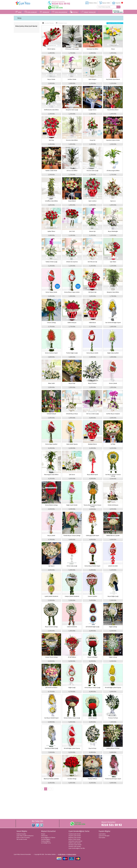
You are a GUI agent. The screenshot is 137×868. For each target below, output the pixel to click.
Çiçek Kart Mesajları (104, 836)
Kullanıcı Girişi (93, 3)
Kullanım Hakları (72, 854)
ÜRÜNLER (44, 12)
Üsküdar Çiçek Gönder (75, 846)
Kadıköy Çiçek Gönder (75, 843)
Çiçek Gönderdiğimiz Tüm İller (77, 848)
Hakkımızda (44, 836)
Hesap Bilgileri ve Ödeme (48, 838)
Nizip (19, 18)
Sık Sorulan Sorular (22, 839)
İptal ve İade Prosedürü (23, 838)
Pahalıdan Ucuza (61, 23)
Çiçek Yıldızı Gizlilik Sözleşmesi (25, 836)
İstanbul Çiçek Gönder (75, 834)
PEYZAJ (74, 12)
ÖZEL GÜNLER (31, 12)
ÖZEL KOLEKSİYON (60, 12)
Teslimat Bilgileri (46, 841)
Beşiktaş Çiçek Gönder (75, 838)
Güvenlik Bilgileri (46, 839)
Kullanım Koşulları (21, 834)
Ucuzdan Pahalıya (48, 23)
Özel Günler (102, 838)
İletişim (43, 834)
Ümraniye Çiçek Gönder (75, 845)
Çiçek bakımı (102, 834)
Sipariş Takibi (106, 3)
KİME (18, 12)
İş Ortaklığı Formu (46, 843)
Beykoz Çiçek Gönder (75, 839)
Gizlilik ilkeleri (62, 854)
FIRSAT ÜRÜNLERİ (88, 12)
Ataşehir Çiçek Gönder (75, 836)
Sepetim (118, 3)
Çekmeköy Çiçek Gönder (75, 841)
